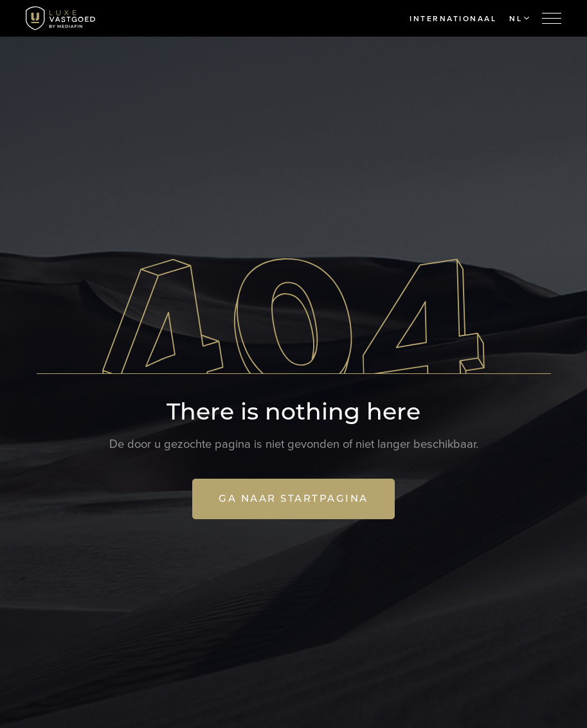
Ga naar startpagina (293, 498)
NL (519, 19)
